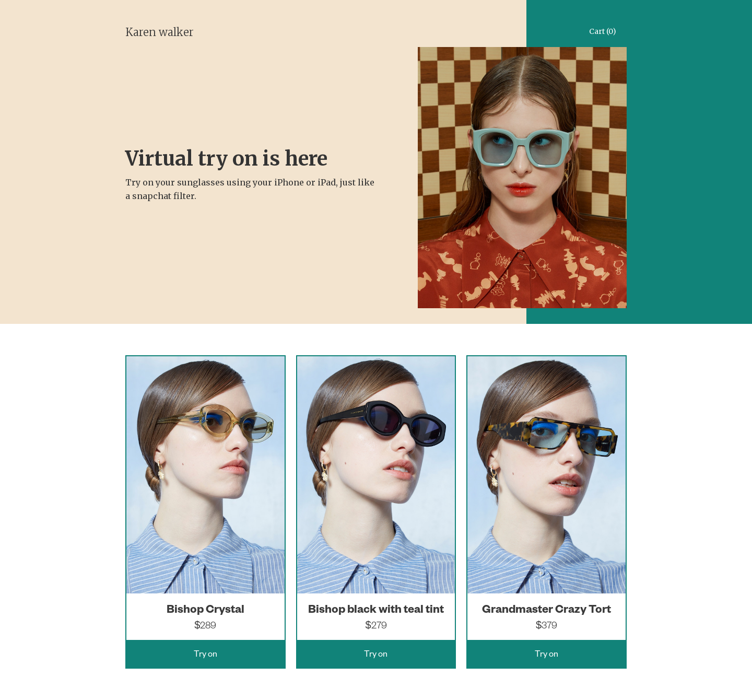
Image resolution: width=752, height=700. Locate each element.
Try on (205, 656)
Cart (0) (603, 31)
